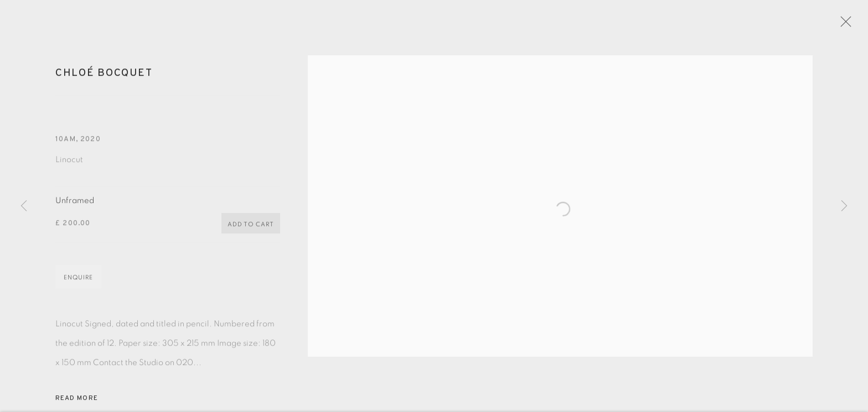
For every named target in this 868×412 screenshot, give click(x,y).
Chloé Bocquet (104, 77)
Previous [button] (24, 206)
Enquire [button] (78, 282)
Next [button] (844, 206)
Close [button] (848, 25)
